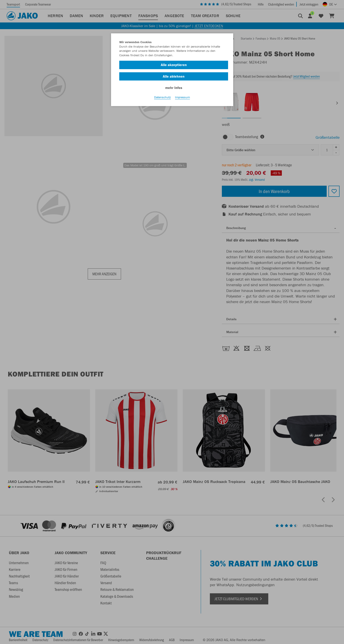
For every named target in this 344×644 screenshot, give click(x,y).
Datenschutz (162, 98)
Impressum (182, 98)
